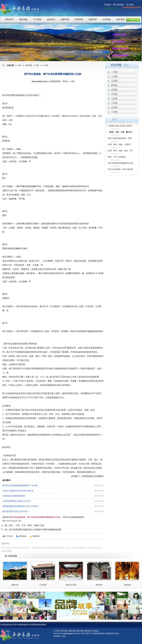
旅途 (64, 636)
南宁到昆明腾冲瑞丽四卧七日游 (121, 163)
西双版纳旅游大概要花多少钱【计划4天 (21, 506)
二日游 (114, 76)
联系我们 (65, 631)
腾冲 (37, 65)
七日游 (46, 65)
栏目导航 (116, 65)
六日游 (114, 94)
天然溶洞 (127, 585)
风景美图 (79, 19)
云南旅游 (107, 5)
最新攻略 (23, 19)
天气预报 (37, 19)
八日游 (114, 103)
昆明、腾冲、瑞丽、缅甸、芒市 (121, 151)
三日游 (114, 81)
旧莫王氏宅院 (71, 585)
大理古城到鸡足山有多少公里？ (17, 501)
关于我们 (57, 631)
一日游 (114, 72)
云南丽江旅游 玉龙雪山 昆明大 (120, 126)
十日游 (114, 112)
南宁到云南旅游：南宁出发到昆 (121, 169)
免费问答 (93, 19)
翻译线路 (23, 536)
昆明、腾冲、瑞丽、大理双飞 (120, 144)
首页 (19, 65)
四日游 (114, 85)
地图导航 (65, 19)
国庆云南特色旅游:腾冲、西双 (120, 138)
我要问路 (36, 536)
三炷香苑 (43, 585)
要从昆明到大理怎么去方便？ (16, 511)
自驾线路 (107, 19)
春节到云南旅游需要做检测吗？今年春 (20, 485)
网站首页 (9, 19)
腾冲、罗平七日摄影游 (117, 157)
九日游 (114, 107)
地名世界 (120, 19)
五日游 (114, 90)
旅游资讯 (51, 19)
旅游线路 (28, 65)
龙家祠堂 (99, 585)
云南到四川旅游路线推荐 (14, 496)
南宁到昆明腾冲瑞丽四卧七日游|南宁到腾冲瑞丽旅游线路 (35, 530)
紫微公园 (15, 585)
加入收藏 (130, 5)
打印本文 (10, 536)
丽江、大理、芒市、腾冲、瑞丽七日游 (27, 525)
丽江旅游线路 (118, 5)
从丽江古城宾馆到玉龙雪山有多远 (18, 491)
